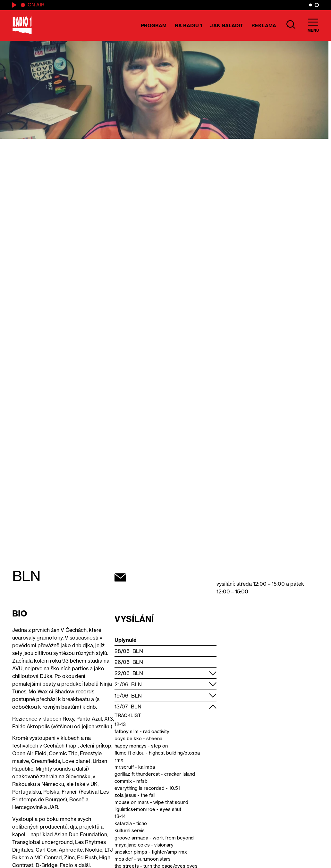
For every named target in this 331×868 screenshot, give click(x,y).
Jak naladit (227, 25)
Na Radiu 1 (188, 25)
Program (154, 25)
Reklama (264, 25)
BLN (138, 651)
